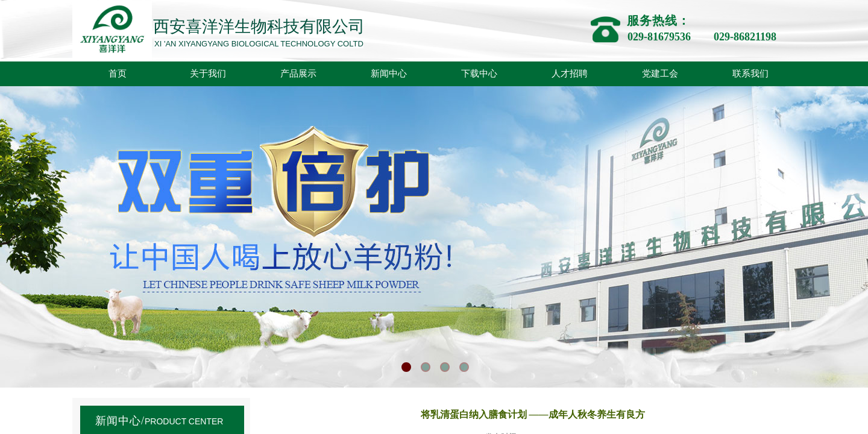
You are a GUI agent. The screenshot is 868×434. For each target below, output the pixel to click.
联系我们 (750, 74)
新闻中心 (389, 74)
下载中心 (479, 74)
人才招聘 (570, 74)
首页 (118, 74)
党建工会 (660, 74)
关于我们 (208, 74)
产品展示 (298, 74)
